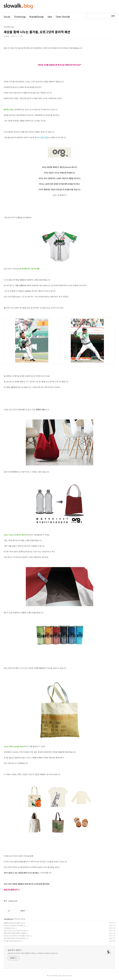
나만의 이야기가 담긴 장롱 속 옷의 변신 (15, 931)
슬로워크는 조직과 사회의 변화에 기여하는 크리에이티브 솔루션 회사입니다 (33, 953)
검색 (113, 16)
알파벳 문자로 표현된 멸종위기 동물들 (15, 933)
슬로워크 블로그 (15, 950)
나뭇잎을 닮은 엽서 (9, 928)
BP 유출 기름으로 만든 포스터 (12, 941)
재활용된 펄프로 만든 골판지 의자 (13, 923)
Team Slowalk (63, 17)
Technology (20, 17)
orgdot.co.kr (13, 901)
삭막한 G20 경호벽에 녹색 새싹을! (14, 926)
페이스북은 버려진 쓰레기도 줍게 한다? (15, 938)
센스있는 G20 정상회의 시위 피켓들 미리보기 (17, 936)
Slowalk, (55, 976)
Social (7, 17)
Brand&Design (37, 17)
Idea (50, 17)
